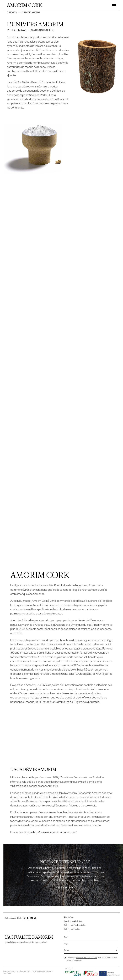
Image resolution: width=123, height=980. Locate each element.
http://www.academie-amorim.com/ (55, 832)
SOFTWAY (7, 973)
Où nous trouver (65, 888)
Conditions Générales (73, 921)
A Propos (12, 12)
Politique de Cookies (72, 929)
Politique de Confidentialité (75, 925)
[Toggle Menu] (114, 5)
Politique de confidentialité (87, 957)
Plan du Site (69, 917)
